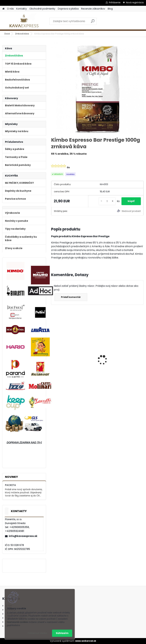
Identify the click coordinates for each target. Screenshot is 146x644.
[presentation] (53, 355)
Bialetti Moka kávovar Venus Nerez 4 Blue (71, 363)
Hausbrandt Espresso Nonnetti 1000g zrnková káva (120, 362)
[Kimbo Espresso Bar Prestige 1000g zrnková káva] (97, 88)
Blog (110, 9)
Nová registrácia (135, 3)
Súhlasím (62, 633)
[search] (93, 22)
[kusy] (107, 201)
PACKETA (10, 485)
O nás (10, 9)
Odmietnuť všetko (37, 633)
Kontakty (22, 9)
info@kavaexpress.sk (23, 536)
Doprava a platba (68, 9)
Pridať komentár (71, 297)
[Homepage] (3, 9)
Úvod (7, 34)
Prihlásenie (115, 3)
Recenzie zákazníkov (93, 9)
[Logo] (24, 21)
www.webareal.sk (86, 641)
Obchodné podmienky (42, 9)
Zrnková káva (22, 34)
